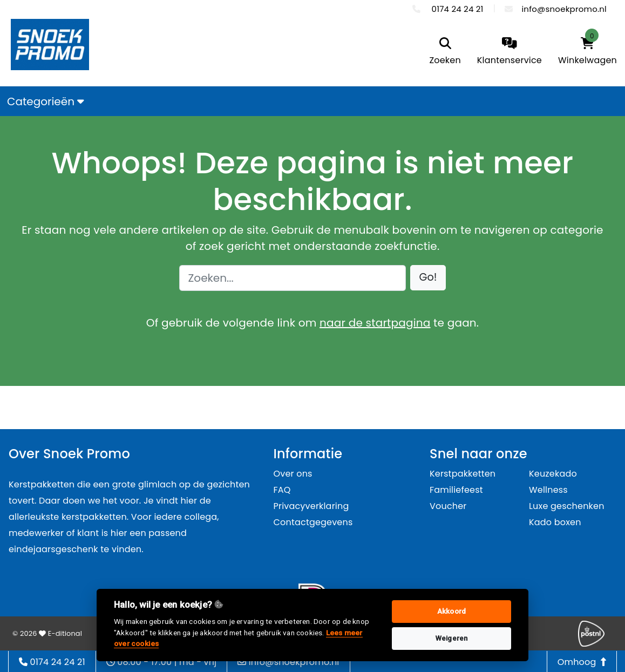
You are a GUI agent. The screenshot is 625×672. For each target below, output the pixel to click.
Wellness (548, 490)
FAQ (282, 490)
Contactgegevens (313, 522)
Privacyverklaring (311, 506)
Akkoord (451, 611)
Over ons (293, 474)
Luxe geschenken (567, 506)
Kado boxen (555, 522)
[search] (445, 52)
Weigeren (452, 638)
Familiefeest (456, 490)
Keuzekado (553, 474)
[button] (428, 278)
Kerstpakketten (463, 474)
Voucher (448, 506)
